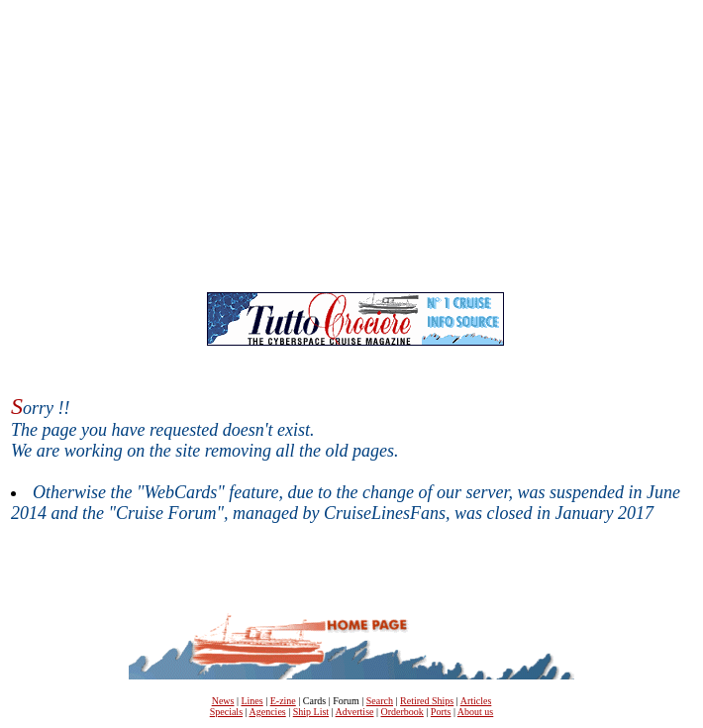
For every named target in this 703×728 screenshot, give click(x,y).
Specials (226, 712)
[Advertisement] (355, 150)
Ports (441, 712)
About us (475, 712)
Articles (476, 701)
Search (380, 701)
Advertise (355, 712)
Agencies (268, 712)
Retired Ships (427, 701)
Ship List (311, 712)
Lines (251, 701)
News (223, 701)
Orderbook (402, 712)
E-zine (283, 701)
